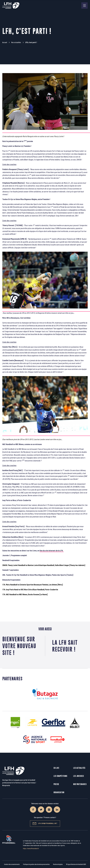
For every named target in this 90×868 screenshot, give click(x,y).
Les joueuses (79, 776)
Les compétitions (60, 776)
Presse (56, 784)
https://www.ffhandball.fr (31, 849)
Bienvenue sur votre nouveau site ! (19, 646)
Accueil (5, 43)
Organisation (59, 792)
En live (56, 768)
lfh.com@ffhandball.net (45, 824)
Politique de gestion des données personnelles (36, 864)
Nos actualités (16, 43)
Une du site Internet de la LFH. (52, 551)
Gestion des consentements (12, 864)
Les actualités (79, 768)
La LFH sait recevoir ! (65, 646)
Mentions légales (58, 864)
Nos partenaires (80, 784)
